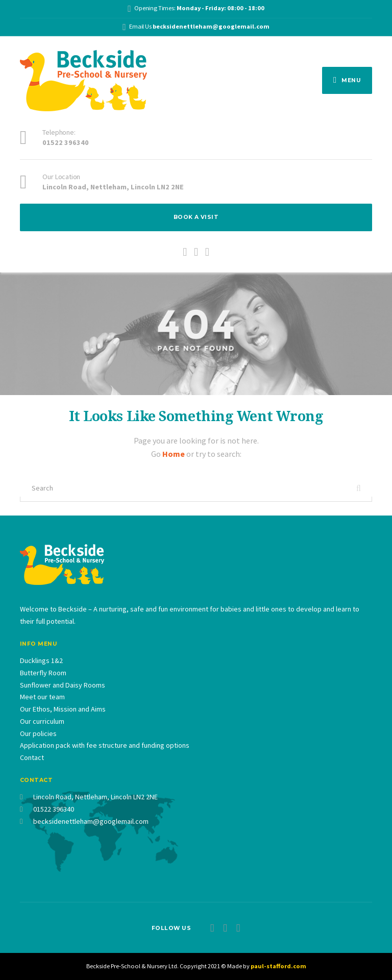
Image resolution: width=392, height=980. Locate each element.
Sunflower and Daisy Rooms (63, 685)
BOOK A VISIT (196, 217)
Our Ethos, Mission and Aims (63, 709)
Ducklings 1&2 (41, 660)
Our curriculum (42, 721)
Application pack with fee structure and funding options (105, 745)
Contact (32, 757)
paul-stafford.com (278, 966)
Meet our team (42, 697)
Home (174, 454)
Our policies (38, 733)
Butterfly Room (43, 673)
